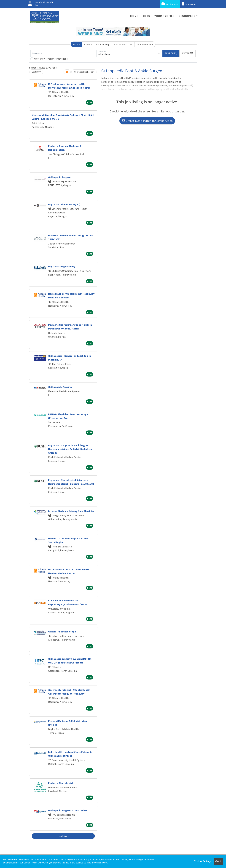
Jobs (146, 16)
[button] (188, 53)
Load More (63, 836)
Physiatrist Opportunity (62, 266)
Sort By (35, 72)
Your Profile (164, 16)
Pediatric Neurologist (61, 783)
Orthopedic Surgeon (60, 177)
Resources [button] (187, 16)
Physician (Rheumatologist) (64, 204)
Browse (88, 44)
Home (134, 16)
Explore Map (103, 44)
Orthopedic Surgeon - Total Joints (68, 810)
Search (76, 44)
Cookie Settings (203, 861)
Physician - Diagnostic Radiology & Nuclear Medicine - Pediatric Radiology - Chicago (71, 449)
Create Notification (84, 72)
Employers (189, 4)
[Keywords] (63, 53)
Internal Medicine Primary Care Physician (71, 511)
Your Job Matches (123, 44)
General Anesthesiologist (63, 632)
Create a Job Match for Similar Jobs (147, 121)
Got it (218, 861)
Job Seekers (170, 4)
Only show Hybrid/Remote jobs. (51, 59)
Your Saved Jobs (145, 44)
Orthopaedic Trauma (60, 387)
